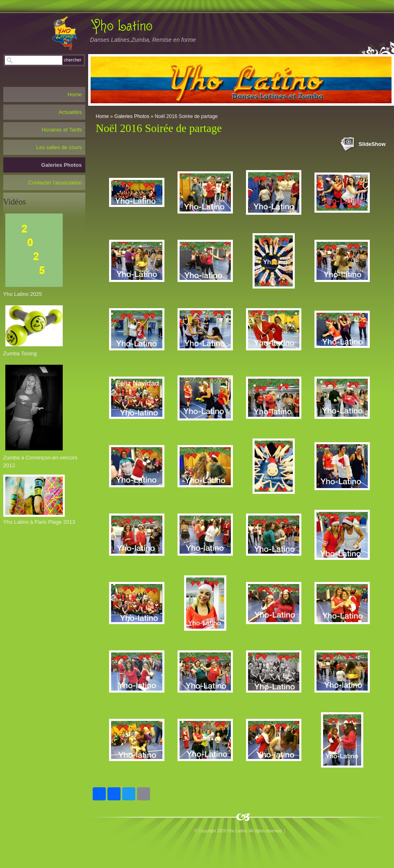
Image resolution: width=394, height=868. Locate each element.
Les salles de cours (59, 147)
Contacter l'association (55, 183)
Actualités (70, 112)
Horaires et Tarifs (61, 130)
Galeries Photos (132, 116)
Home (102, 116)
